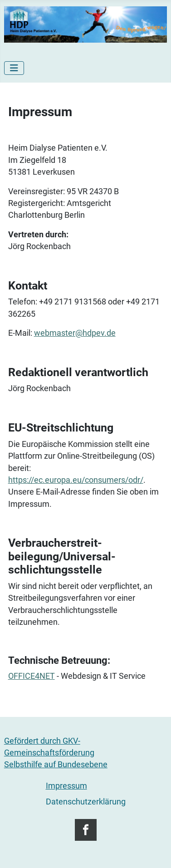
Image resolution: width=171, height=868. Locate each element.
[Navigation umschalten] (14, 68)
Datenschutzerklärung (86, 802)
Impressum (66, 786)
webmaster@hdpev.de (75, 333)
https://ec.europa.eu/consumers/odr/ (76, 480)
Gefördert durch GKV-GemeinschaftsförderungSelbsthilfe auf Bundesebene (56, 753)
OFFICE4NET (32, 676)
